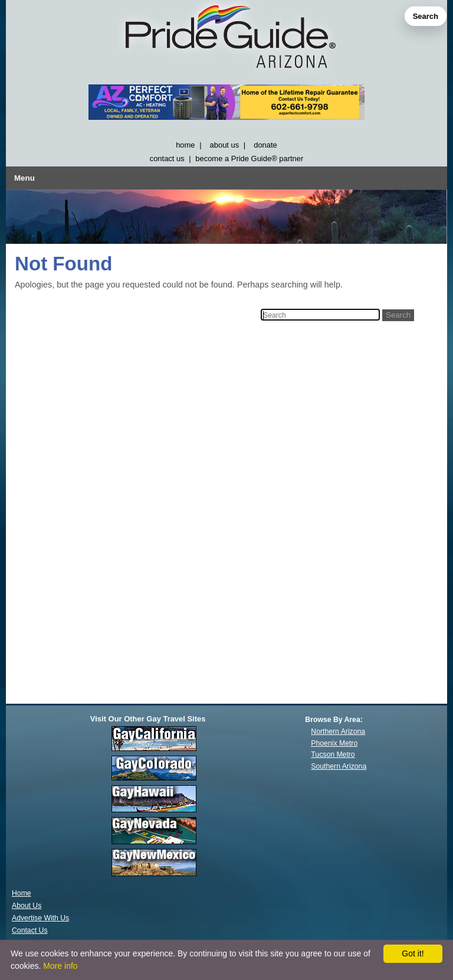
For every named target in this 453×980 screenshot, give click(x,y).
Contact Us (30, 930)
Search (426, 16)
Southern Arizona (339, 766)
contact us (167, 159)
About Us (27, 906)
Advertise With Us (40, 918)
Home (22, 893)
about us (225, 145)
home (185, 145)
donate (265, 145)
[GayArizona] (226, 39)
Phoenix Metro (334, 743)
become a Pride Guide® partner (249, 159)
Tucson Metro (333, 754)
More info (60, 966)
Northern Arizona (338, 731)
